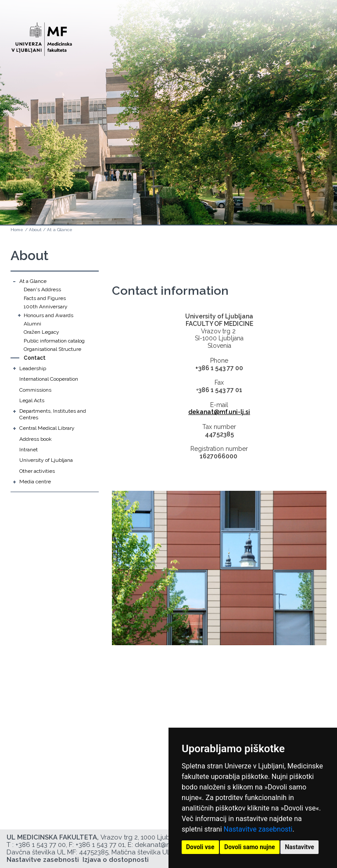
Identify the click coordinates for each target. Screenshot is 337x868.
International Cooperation (49, 379)
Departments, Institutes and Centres (53, 414)
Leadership (33, 368)
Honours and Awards (48, 315)
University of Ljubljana (46, 460)
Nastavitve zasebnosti (258, 829)
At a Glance (60, 230)
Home (17, 230)
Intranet (29, 450)
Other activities (37, 471)
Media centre (35, 482)
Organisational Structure (52, 349)
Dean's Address (42, 289)
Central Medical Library (47, 428)
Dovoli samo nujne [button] (250, 847)
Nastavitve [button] (299, 847)
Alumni (32, 324)
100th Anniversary (46, 307)
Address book (36, 439)
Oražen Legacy (41, 332)
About (35, 230)
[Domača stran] (42, 35)
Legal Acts (32, 400)
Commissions (35, 390)
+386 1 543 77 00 (41, 845)
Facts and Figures (45, 298)
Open (312, 43)
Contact (35, 358)
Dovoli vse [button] (200, 847)
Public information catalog (54, 341)
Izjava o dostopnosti (116, 860)
